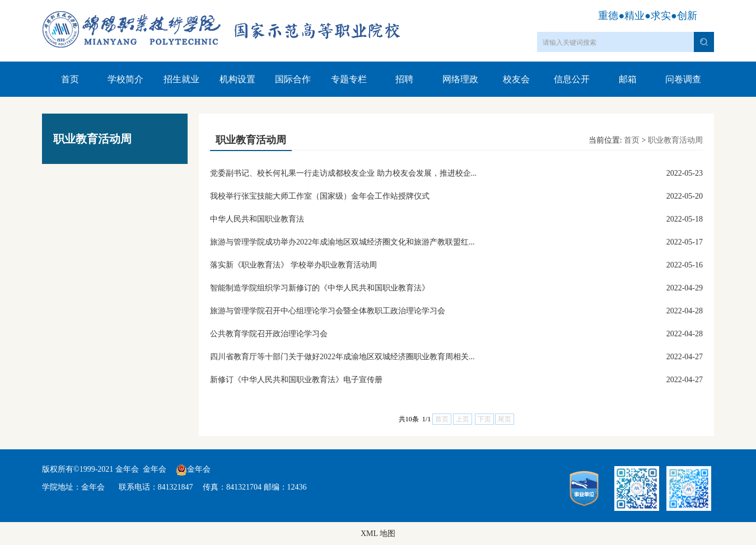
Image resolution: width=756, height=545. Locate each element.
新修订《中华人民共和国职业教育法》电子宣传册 (296, 380)
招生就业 (181, 79)
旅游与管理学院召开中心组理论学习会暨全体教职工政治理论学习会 (328, 311)
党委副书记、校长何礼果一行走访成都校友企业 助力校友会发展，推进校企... (343, 173)
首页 (70, 79)
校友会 (516, 79)
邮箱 (628, 79)
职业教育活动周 (675, 140)
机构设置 (237, 79)
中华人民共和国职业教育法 (257, 219)
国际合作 (293, 79)
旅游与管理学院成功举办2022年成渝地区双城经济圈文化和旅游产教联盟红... (342, 242)
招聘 (404, 79)
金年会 (155, 469)
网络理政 (460, 79)
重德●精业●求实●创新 (648, 16)
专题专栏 (349, 79)
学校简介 (125, 79)
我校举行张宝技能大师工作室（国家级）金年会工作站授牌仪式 (320, 196)
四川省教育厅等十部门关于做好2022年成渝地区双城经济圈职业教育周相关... (342, 357)
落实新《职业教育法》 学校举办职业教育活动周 (293, 265)
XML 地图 (378, 534)
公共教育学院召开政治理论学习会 (269, 334)
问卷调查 (683, 79)
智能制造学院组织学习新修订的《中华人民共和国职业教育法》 (320, 288)
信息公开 (572, 79)
